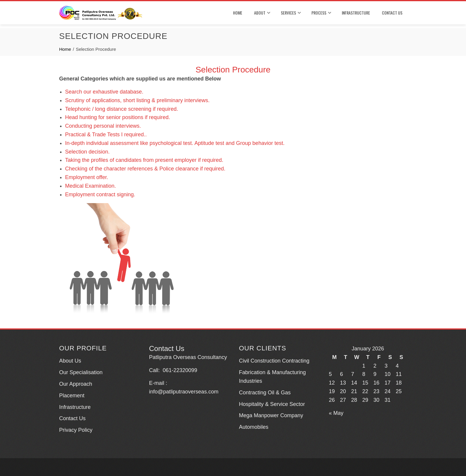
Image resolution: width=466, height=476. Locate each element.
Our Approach (76, 384)
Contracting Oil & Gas (265, 393)
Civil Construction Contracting (274, 361)
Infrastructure (75, 407)
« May (336, 413)
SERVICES (291, 13)
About (262, 13)
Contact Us (72, 418)
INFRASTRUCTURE (356, 13)
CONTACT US (392, 13)
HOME (238, 13)
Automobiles (254, 427)
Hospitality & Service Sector (272, 404)
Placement (72, 396)
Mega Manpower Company (271, 415)
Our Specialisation (81, 372)
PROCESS (321, 13)
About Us (70, 361)
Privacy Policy (76, 430)
